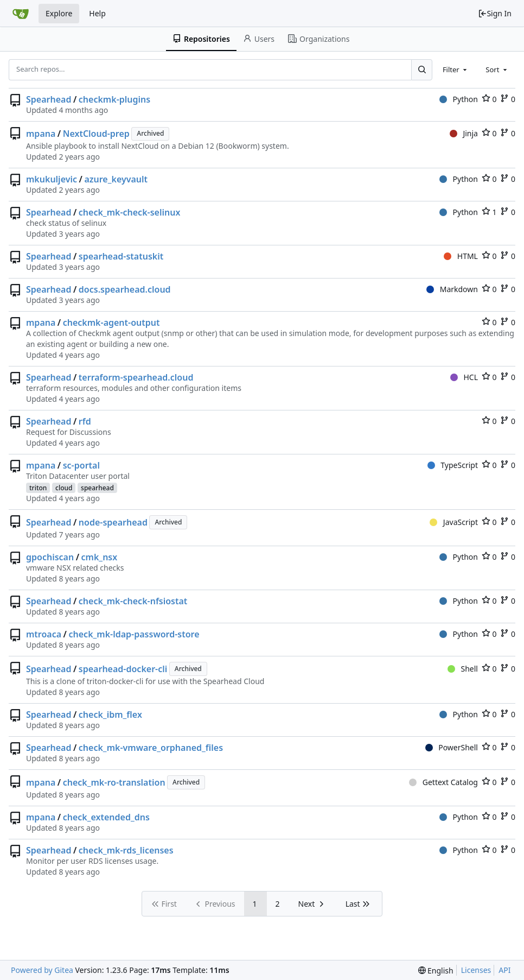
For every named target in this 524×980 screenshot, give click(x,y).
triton (38, 488)
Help (97, 13)
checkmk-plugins (114, 99)
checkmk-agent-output (111, 323)
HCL (464, 377)
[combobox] (456, 69)
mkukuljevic (52, 179)
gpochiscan (50, 557)
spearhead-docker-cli (123, 669)
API (504, 970)
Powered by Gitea (42, 970)
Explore (59, 13)
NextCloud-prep (96, 134)
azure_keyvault (116, 179)
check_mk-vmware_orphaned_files (151, 748)
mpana (41, 134)
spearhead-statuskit (121, 256)
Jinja (464, 133)
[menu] (436, 970)
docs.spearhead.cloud (125, 289)
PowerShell (452, 747)
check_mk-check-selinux (130, 212)
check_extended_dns (106, 817)
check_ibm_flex (110, 715)
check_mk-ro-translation (114, 782)
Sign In (495, 13)
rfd (85, 421)
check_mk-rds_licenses (126, 850)
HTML (461, 256)
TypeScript (453, 465)
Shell (463, 669)
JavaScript (454, 522)
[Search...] (421, 69)
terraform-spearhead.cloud (136, 377)
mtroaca (44, 634)
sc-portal (81, 465)
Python (459, 99)
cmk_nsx (100, 557)
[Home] (21, 14)
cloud (64, 488)
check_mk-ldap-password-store (134, 634)
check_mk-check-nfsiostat (133, 601)
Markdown (452, 289)
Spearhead (49, 99)
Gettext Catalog (443, 782)
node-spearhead (113, 522)
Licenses (476, 970)
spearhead (97, 488)
